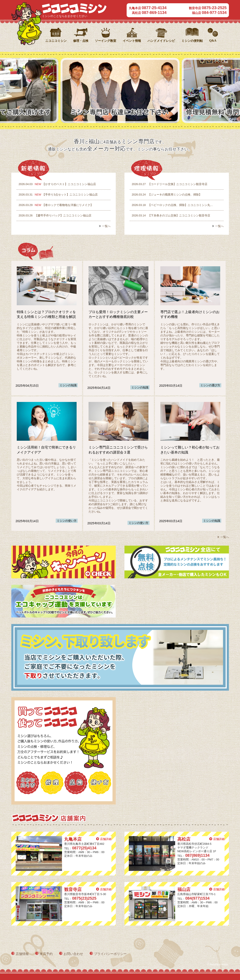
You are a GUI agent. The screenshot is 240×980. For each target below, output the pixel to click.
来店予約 (46, 954)
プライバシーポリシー (110, 954)
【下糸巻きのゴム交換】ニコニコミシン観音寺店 (170, 215)
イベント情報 (132, 41)
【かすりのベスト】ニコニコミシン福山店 (56, 184)
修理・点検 (81, 41)
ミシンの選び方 (210, 385)
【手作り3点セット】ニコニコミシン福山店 (57, 195)
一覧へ (106, 226)
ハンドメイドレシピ (161, 41)
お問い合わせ (73, 954)
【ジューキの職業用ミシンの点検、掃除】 (166, 195)
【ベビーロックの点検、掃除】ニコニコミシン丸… (171, 205)
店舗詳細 (106, 839)
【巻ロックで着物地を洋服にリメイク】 (55, 205)
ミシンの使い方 (67, 521)
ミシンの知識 (68, 385)
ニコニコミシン (74, 8)
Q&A (213, 40)
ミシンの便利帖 (192, 41)
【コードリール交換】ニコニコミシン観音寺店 (169, 184)
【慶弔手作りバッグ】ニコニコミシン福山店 (54, 215)
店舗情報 (22, 954)
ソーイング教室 (106, 41)
